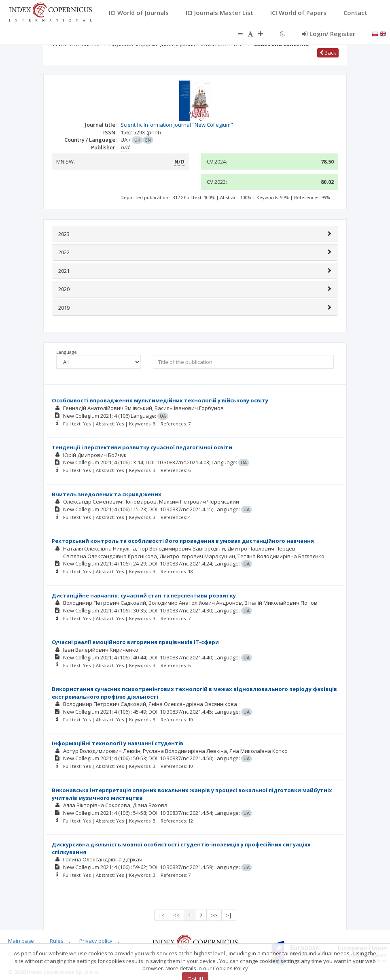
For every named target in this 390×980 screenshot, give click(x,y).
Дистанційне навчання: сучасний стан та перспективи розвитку (144, 595)
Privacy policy (96, 941)
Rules (57, 941)
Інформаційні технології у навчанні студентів (118, 743)
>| (229, 915)
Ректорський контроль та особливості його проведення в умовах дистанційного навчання (183, 541)
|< (162, 915)
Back (328, 53)
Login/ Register (329, 34)
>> (214, 915)
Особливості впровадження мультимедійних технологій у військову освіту (160, 400)
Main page (21, 941)
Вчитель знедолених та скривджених (107, 494)
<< (176, 915)
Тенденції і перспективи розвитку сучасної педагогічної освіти (142, 447)
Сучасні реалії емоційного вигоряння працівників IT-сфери (135, 642)
